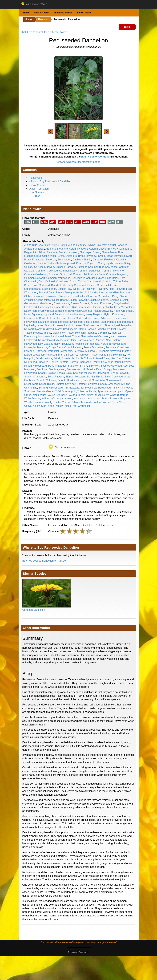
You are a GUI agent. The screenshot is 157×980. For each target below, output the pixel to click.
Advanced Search (63, 13)
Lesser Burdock (46, 325)
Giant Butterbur (122, 293)
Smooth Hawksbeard (69, 380)
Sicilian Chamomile (35, 377)
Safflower (73, 366)
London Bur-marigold (108, 325)
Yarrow (66, 402)
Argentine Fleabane (57, 249)
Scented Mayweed (111, 366)
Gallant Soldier (85, 293)
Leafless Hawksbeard (70, 322)
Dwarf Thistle (59, 285)
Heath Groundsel (123, 311)
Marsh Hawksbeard (66, 329)
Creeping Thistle (111, 281)
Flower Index (84, 13)
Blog (38, 196)
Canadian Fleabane (104, 260)
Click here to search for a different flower (44, 32)
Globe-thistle (44, 300)
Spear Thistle (47, 384)
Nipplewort (67, 344)
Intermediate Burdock (36, 318)
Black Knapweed (69, 252)
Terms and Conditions (78, 952)
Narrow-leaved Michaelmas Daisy (57, 340)
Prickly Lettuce (44, 358)
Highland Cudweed (54, 314)
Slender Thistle (95, 377)
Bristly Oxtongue (67, 256)
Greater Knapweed (101, 303)
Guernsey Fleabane (50, 307)
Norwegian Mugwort (36, 347)
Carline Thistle (46, 263)
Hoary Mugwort (75, 314)
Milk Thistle (104, 333)
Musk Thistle (72, 336)
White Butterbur (119, 395)
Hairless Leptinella (102, 307)
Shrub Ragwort (119, 373)
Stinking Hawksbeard (51, 388)
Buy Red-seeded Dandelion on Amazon (45, 561)
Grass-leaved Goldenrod (38, 303)
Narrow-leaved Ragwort (91, 340)
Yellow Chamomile (82, 402)
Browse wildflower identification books (78, 162)
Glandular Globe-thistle (72, 296)
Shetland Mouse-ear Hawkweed (91, 373)
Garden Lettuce (103, 293)
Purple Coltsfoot (85, 358)
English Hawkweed (69, 289)
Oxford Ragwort (73, 347)
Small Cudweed (114, 377)
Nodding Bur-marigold (87, 344)
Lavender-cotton (48, 322)
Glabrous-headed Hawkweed (41, 296)
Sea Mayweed (57, 369)
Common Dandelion (89, 271)
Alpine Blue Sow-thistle (37, 245)
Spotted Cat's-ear (66, 384)
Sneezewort (31, 384)
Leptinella (30, 325)
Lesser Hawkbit (65, 325)
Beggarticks (31, 252)
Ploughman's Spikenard (64, 355)
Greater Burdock (80, 303)
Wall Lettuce (39, 395)
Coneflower (78, 278)
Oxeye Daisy (56, 347)
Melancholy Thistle (63, 333)
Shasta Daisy (64, 373)
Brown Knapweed (34, 260)
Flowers (43, 19)
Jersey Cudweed (77, 318)
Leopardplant (108, 322)
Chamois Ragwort (86, 263)
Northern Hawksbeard (113, 344)
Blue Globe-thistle (46, 256)
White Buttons (32, 399)
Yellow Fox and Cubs (106, 402)
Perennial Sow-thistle (60, 351)
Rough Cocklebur (103, 362)
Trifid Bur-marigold (66, 391)
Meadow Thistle (42, 333)
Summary (41, 192)
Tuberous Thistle (87, 391)
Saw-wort (94, 366)
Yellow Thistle (63, 406)
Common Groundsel (60, 274)
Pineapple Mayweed (109, 351)
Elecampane (49, 289)
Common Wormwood (58, 278)
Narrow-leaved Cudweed (95, 336)
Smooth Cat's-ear (46, 380)
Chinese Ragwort (65, 267)
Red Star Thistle (121, 358)
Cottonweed (94, 281)
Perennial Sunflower (85, 351)
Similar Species (38, 185)
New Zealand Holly (49, 344)
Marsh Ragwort (87, 329)
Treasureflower (45, 391)
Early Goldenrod (77, 285)
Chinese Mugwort (44, 267)
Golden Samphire (98, 300)
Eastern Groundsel (98, 285)
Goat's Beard (60, 300)
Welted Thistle (77, 395)
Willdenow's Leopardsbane (57, 399)
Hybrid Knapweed (114, 314)
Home (26, 13)
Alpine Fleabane (77, 245)
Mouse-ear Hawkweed (51, 336)
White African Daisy (97, 395)
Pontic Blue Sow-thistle (112, 355)
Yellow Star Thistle (43, 406)
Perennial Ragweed (36, 351)
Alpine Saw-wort (97, 245)
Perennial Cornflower (118, 347)
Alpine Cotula (59, 245)
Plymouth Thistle (88, 355)
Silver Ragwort (56, 377)
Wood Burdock (103, 399)
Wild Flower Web (34, 4)
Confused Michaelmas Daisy (102, 278)
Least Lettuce (92, 322)
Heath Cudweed (103, 311)
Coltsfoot (82, 267)
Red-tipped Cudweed (36, 362)
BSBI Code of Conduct (95, 157)
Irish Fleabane (58, 318)
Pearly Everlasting (94, 347)
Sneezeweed (114, 380)
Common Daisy (68, 271)
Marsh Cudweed (45, 329)
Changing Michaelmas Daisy (114, 263)
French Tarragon (65, 293)
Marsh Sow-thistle (108, 329)
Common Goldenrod (36, 274)
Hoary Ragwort (94, 314)
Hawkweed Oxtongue (80, 311)
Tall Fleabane (72, 388)
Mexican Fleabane (86, 333)
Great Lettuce (61, 303)
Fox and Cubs (47, 293)
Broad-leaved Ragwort (119, 256)
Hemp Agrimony (33, 314)
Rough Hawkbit (123, 362)
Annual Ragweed (118, 245)
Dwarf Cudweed (41, 285)
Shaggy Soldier (47, 373)
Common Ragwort (35, 278)
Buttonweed (64, 260)
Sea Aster (42, 369)
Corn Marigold (47, 281)
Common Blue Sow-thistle (103, 267)
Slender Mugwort (75, 377)
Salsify (84, 366)
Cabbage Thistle (82, 260)
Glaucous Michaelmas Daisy (102, 296)
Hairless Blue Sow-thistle (76, 307)
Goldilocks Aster (119, 300)
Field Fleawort (117, 289)
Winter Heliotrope (84, 399)
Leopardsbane (125, 322)
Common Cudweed (47, 271)
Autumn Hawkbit (78, 249)
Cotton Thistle (78, 281)
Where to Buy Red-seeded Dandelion (50, 181)
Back (127, 27)
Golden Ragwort (78, 300)
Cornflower (62, 281)
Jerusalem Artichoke (100, 318)
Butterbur (51, 260)
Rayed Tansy (103, 358)
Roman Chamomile (81, 362)
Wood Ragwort (121, 399)
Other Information (39, 189)
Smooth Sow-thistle (94, 380)
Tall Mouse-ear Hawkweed (96, 388)
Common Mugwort (117, 274)
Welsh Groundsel (58, 395)
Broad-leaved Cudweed (92, 256)
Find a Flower (41, 13)
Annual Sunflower (34, 249)
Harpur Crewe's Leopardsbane (49, 311)
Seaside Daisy (94, 369)
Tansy (115, 388)
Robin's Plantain (59, 362)
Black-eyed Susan (90, 252)
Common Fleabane (113, 271)
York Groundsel (81, 406)
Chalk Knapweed (65, 263)
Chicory (29, 267)
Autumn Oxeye (97, 249)
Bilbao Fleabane (48, 252)
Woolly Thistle (53, 402)
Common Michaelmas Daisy (89, 274)
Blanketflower (109, 252)
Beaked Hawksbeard (119, 249)
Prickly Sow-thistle (64, 358)
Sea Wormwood (76, 369)
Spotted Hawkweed (88, 384)
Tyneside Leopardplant (111, 391)
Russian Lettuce (57, 366)
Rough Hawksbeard (36, 366)
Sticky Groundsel (110, 384)
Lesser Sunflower (85, 325)
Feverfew (102, 289)
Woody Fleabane (34, 402)
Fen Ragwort (88, 289)
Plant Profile (36, 178)
